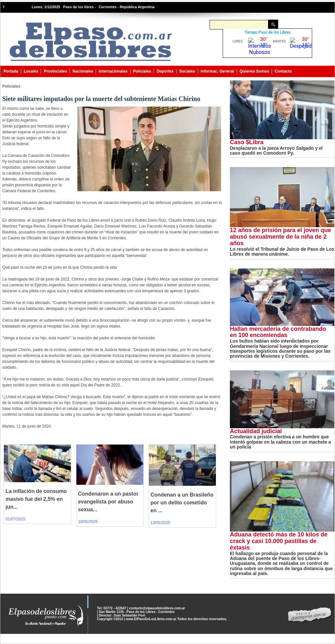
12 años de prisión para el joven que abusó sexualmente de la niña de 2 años (280, 237)
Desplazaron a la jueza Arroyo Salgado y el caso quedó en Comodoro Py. (276, 151)
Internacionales (113, 71)
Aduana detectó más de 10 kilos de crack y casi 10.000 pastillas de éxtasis (279, 541)
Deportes (165, 71)
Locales (31, 71)
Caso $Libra (247, 142)
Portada (11, 71)
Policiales (142, 71)
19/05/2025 (88, 522)
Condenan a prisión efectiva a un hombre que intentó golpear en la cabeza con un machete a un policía (280, 442)
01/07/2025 (15, 519)
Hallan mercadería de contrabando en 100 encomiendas (278, 332)
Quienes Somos (255, 71)
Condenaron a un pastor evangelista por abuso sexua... (108, 502)
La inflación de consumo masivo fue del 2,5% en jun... (36, 499)
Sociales (187, 71)
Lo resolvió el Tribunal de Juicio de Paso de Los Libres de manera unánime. (282, 252)
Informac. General (217, 71)
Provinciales (55, 71)
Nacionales (83, 71)
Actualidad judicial (256, 431)
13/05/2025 (160, 523)
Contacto (283, 71)
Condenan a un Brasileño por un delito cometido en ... (182, 503)
